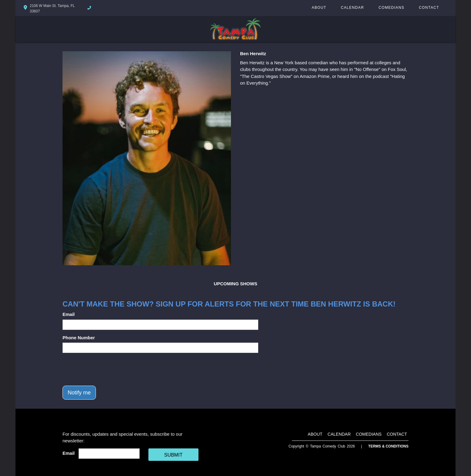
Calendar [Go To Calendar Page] (352, 8)
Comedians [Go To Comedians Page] (391, 8)
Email (69, 314)
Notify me (79, 393)
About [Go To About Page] (319, 8)
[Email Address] (109, 454)
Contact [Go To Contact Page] (429, 8)
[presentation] (109, 369)
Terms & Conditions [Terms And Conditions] (388, 446)
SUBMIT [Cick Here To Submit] (173, 455)
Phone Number (79, 338)
